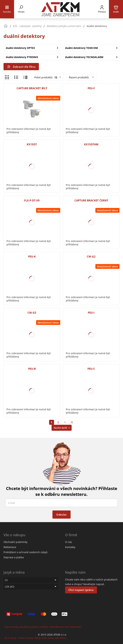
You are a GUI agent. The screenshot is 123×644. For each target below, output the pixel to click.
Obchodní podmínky (15, 542)
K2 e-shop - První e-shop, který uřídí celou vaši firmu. (36, 638)
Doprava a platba (14, 557)
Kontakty (70, 547)
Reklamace (10, 547)
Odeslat (61, 515)
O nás (69, 542)
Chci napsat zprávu (81, 590)
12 (55, 77)
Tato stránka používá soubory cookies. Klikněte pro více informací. (43, 627)
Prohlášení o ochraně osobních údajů (26, 552)
